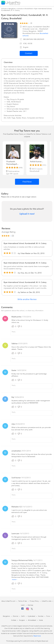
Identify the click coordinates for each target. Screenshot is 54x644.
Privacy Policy (34, 601)
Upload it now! (27, 214)
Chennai (16, 616)
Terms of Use (23, 601)
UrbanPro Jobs (46, 601)
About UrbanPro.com (8, 601)
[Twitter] (32, 609)
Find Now (27, 182)
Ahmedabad (32, 620)
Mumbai (41, 616)
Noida (41, 620)
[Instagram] (27, 610)
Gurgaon (22, 620)
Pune (48, 616)
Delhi (23, 616)
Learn (23, 605)
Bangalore (6, 616)
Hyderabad (31, 616)
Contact (29, 53)
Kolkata (14, 620)
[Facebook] (23, 610)
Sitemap (30, 605)
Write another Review (27, 299)
